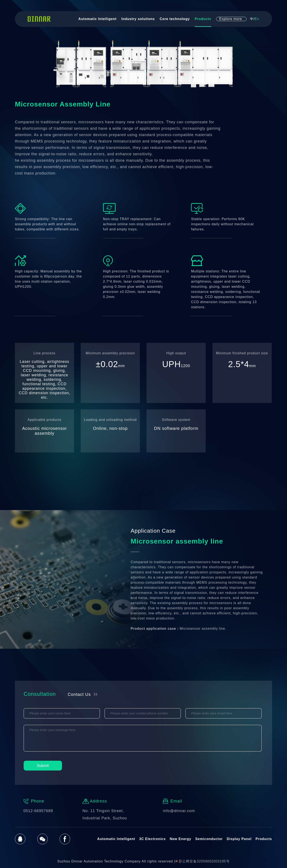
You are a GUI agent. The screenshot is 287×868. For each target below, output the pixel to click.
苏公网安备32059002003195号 (203, 861)
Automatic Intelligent (97, 20)
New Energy (181, 839)
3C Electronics (153, 839)
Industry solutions (138, 20)
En (257, 20)
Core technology (175, 20)
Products (203, 20)
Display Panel (239, 839)
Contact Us (80, 694)
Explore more (231, 20)
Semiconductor (209, 839)
